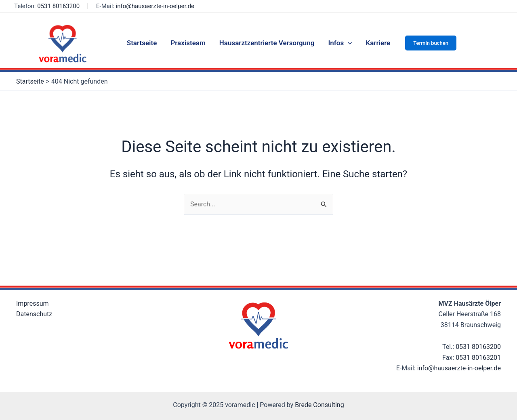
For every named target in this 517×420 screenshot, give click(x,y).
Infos (340, 43)
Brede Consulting (319, 405)
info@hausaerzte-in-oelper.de (155, 6)
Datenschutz (34, 314)
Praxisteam (188, 43)
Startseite (142, 43)
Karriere (378, 43)
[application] (348, 43)
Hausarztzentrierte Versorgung (267, 43)
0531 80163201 (478, 358)
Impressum (33, 303)
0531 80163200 (478, 347)
